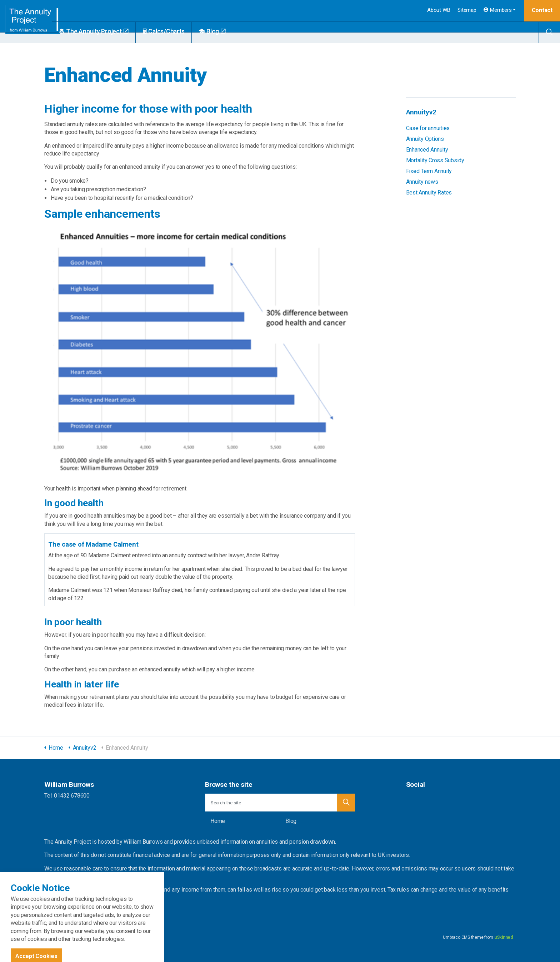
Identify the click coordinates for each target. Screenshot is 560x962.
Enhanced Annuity (427, 150)
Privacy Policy (140, 937)
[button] (346, 803)
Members (498, 10)
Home (218, 821)
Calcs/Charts (180, 31)
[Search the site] (280, 803)
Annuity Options (425, 139)
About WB (439, 10)
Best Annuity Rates (429, 193)
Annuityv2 (421, 112)
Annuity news (422, 182)
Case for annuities (428, 128)
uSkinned (504, 937)
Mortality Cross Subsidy (435, 160)
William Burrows (34, 21)
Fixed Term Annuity (429, 171)
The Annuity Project (111, 31)
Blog (229, 31)
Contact (542, 10)
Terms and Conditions (102, 937)
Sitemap (467, 10)
